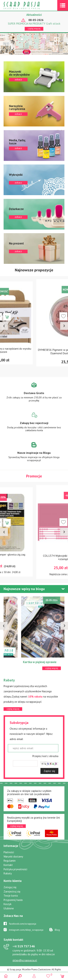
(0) (62, 976)
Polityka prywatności (15, 869)
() (48, 974)
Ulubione (9, 908)
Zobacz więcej (34, 395)
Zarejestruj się (12, 891)
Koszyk (8, 904)
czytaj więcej (34, 29)
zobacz (34, 77)
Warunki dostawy (13, 857)
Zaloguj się (10, 887)
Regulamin (10, 861)
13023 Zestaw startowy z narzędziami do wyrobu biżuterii (34, 351)
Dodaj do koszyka (39, 316)
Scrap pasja (29, 5)
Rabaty (8, 873)
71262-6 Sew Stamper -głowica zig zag (34, 556)
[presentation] (4, 326)
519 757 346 (24, 946)
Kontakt (8, 865)
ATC (8, 662)
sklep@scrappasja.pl (25, 960)
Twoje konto (11, 896)
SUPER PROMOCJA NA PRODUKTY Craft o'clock (34, 24)
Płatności (9, 852)
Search (20, 976)
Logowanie (34, 976)
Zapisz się (49, 771)
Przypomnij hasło (13, 900)
